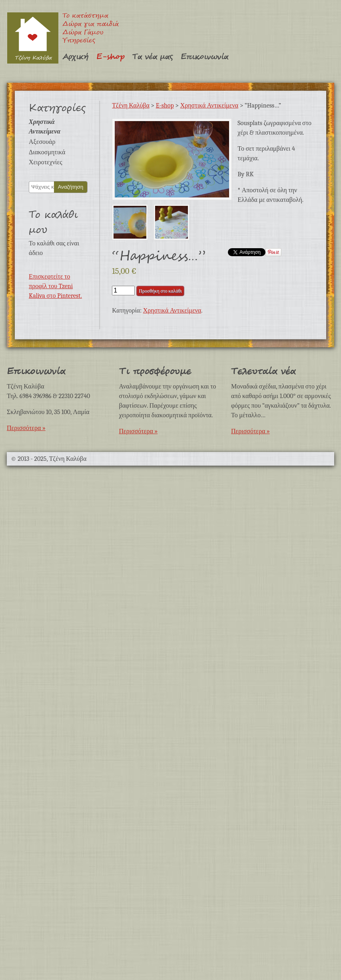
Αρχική (75, 57)
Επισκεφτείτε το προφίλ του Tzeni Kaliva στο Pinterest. (55, 286)
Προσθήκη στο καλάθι (160, 291)
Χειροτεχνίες (45, 162)
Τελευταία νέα (263, 371)
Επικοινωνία (204, 57)
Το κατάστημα (85, 16)
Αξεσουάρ (42, 142)
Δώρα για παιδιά (91, 25)
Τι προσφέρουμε (155, 371)
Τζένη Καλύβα (33, 38)
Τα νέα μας (153, 57)
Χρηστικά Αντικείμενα (209, 106)
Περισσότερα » (26, 428)
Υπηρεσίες (79, 41)
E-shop (110, 57)
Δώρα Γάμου (83, 33)
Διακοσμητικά (47, 152)
